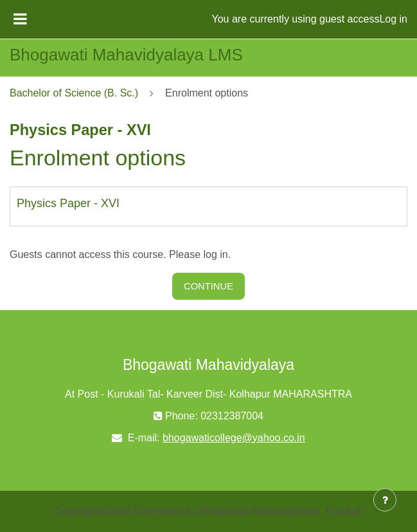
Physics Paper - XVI (68, 203)
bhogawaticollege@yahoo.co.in (234, 438)
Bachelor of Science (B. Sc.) (74, 93)
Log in (393, 19)
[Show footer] (385, 500)
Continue (208, 286)
